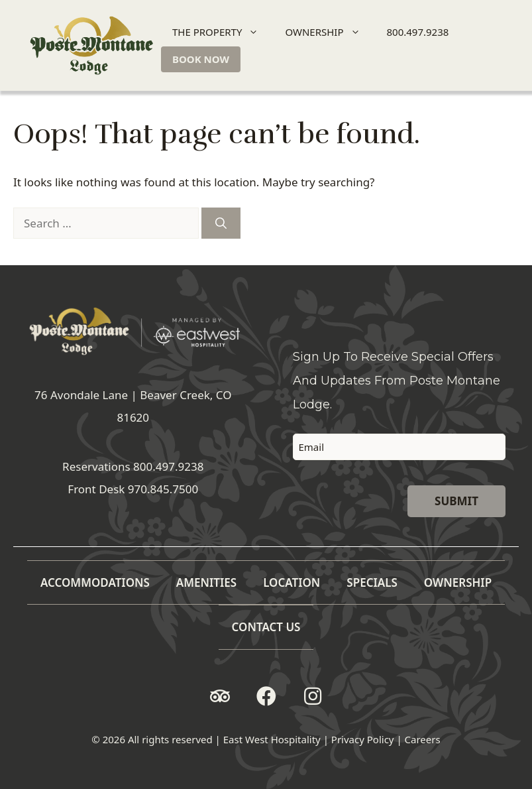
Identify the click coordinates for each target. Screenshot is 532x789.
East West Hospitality (272, 739)
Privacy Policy (363, 739)
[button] (220, 696)
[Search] (221, 223)
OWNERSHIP (328, 32)
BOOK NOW (201, 59)
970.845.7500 (163, 489)
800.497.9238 (418, 32)
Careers (423, 739)
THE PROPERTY (221, 32)
